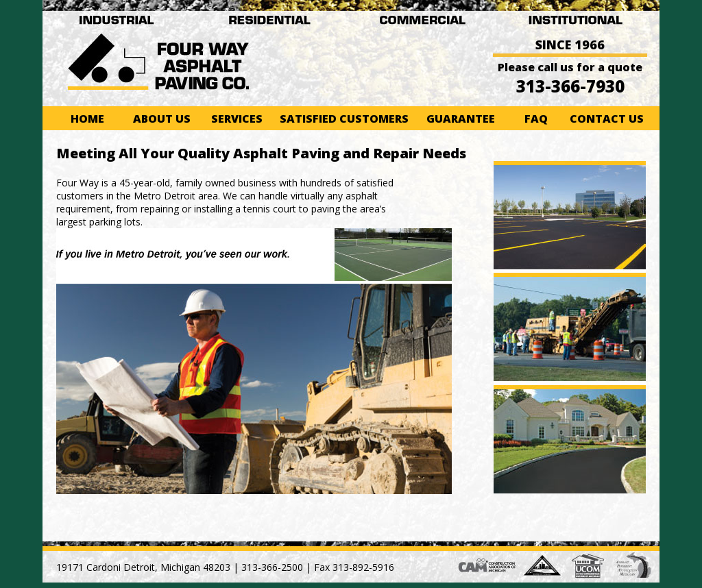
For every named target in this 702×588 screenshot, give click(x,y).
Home (87, 119)
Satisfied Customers (344, 119)
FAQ (536, 119)
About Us (162, 119)
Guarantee (461, 119)
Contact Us (607, 119)
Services (237, 119)
